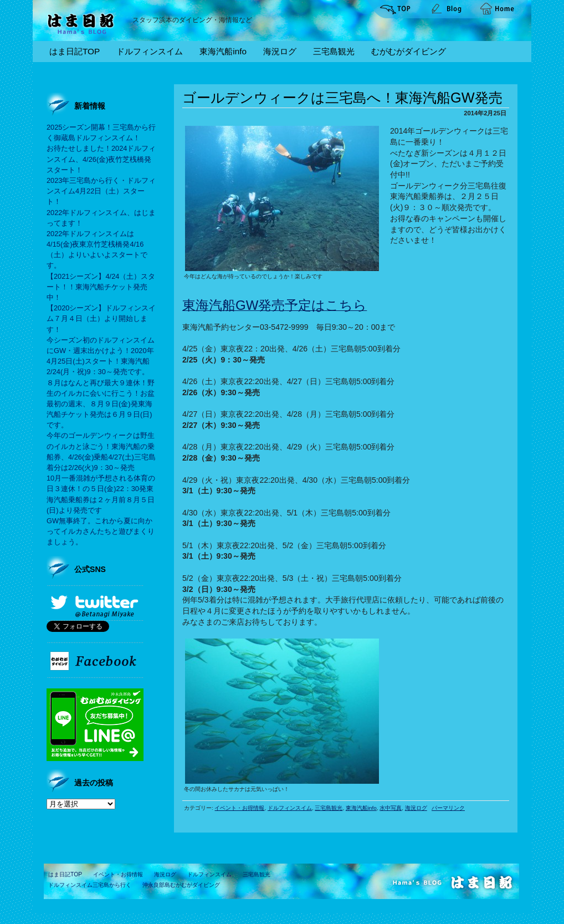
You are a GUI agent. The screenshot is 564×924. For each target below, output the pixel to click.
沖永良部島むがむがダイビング (181, 885)
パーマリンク (448, 808)
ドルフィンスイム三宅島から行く (90, 885)
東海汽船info (223, 51)
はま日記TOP (75, 51)
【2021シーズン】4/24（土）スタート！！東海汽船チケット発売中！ (101, 287)
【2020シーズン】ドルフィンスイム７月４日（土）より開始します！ (101, 318)
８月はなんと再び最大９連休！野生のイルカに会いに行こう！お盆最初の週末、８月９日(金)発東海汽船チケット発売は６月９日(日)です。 (101, 404)
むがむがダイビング (409, 51)
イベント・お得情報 (239, 808)
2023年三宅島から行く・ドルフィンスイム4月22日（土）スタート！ (101, 191)
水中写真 (391, 808)
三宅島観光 (334, 51)
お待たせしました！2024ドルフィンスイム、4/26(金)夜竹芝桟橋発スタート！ (101, 159)
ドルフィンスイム (150, 51)
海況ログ (280, 51)
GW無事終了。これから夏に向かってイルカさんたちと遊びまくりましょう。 (101, 531)
